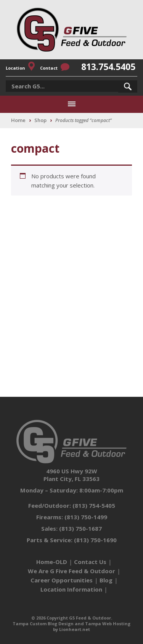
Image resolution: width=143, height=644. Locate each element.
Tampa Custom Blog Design (43, 624)
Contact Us (90, 562)
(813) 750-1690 (95, 540)
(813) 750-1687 (80, 528)
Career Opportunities (62, 580)
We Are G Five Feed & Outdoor (71, 571)
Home (18, 120)
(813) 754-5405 (94, 505)
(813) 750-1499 (86, 517)
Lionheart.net (75, 629)
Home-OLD (52, 562)
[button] (128, 86)
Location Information (71, 589)
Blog (106, 580)
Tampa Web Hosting (108, 624)
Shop (40, 120)
